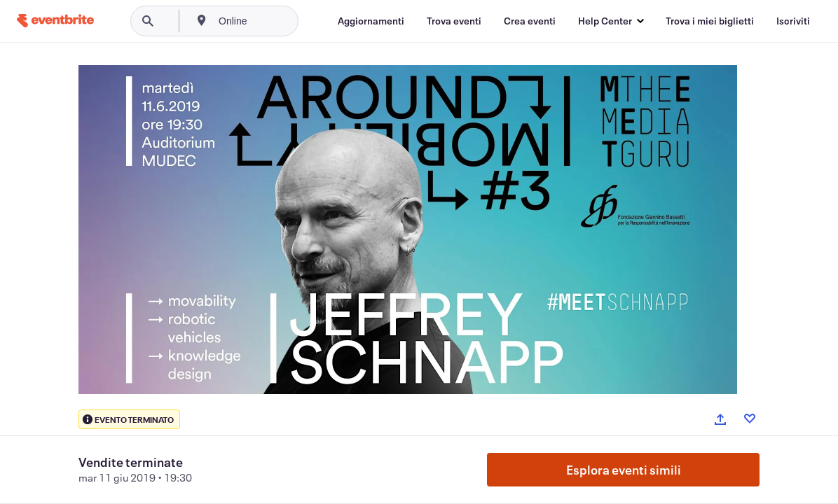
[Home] (55, 21)
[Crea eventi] (530, 21)
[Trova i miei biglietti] (710, 21)
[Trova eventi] (454, 21)
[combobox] (280, 21)
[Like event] (750, 419)
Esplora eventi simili (624, 470)
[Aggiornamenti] (371, 21)
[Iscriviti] (793, 21)
